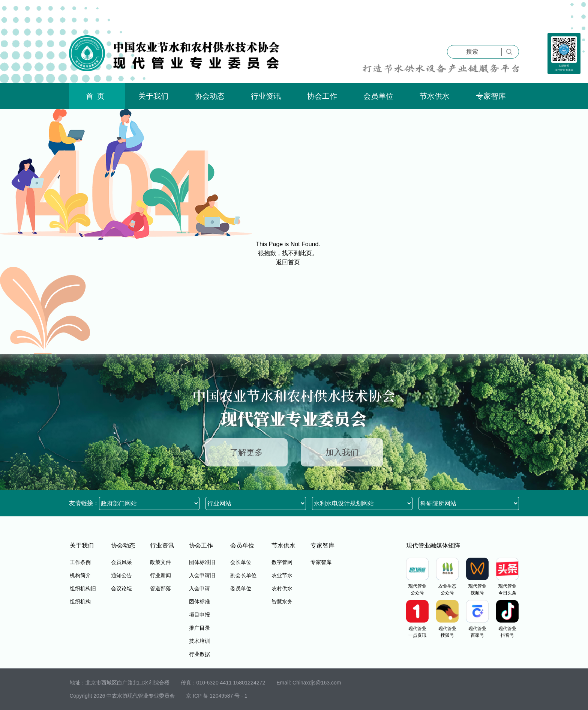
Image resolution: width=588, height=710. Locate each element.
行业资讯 (266, 96)
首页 (97, 96)
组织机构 (80, 602)
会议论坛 (121, 588)
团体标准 (199, 602)
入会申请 (199, 588)
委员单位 (241, 588)
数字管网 (282, 562)
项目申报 (199, 615)
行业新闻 (160, 575)
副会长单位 (243, 575)
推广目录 (199, 628)
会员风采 (121, 562)
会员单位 (378, 96)
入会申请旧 (202, 575)
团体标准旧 (202, 562)
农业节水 (282, 575)
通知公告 (121, 575)
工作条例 (80, 562)
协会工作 (322, 96)
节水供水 (435, 96)
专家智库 (491, 96)
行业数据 (199, 654)
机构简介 (80, 575)
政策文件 (160, 562)
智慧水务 (282, 602)
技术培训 (199, 641)
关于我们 (153, 96)
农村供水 (282, 588)
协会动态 (210, 96)
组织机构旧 (83, 588)
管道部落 (160, 588)
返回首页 (288, 262)
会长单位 (241, 562)
